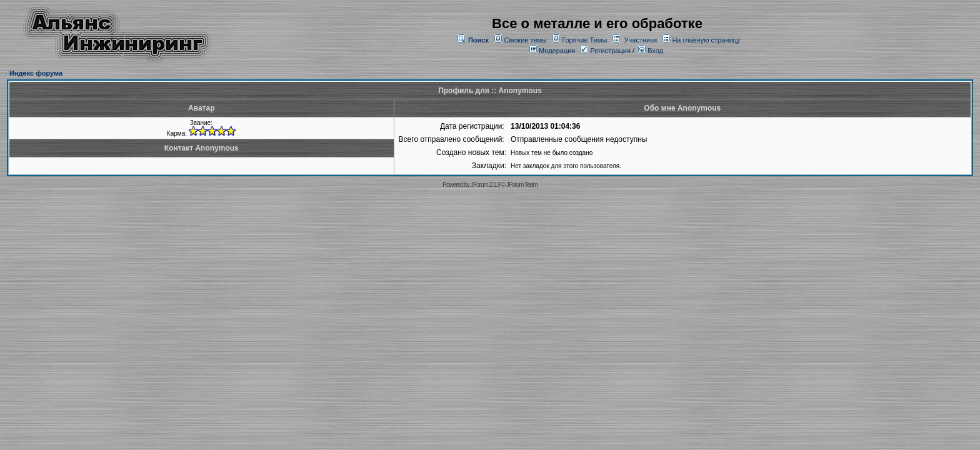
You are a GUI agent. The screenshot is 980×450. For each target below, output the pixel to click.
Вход (651, 51)
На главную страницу (706, 40)
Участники (641, 40)
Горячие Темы (584, 40)
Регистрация (605, 51)
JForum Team (522, 185)
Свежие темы (525, 40)
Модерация (557, 51)
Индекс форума (36, 73)
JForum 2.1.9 (485, 185)
